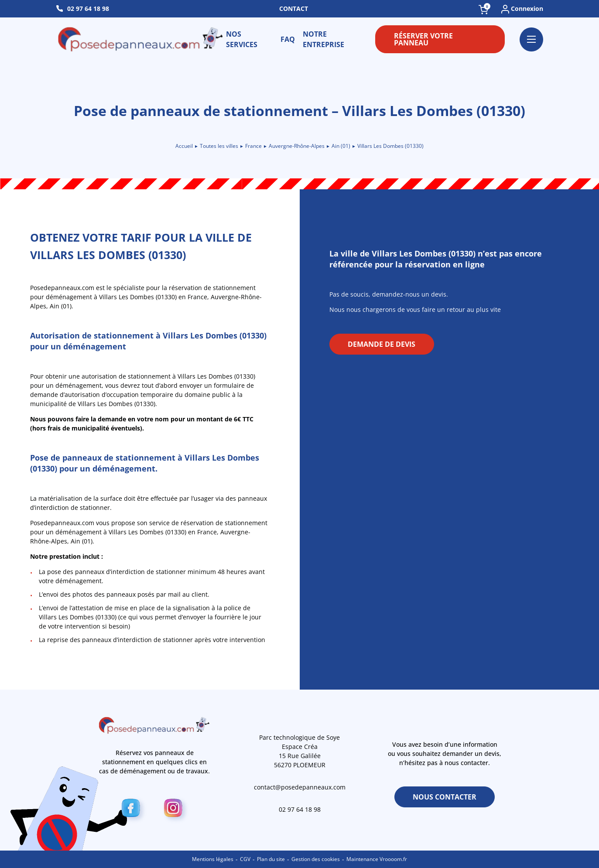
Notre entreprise (323, 39)
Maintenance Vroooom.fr (377, 859)
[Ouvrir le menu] (531, 39)
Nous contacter (445, 797)
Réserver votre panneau (423, 39)
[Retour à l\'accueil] (141, 39)
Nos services (242, 39)
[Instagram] (176, 810)
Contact (294, 9)
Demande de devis (382, 344)
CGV (245, 859)
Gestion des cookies (316, 859)
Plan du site (271, 859)
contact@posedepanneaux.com (300, 787)
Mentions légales (213, 859)
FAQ (288, 39)
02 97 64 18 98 (88, 9)
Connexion (522, 9)
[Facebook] (133, 810)
